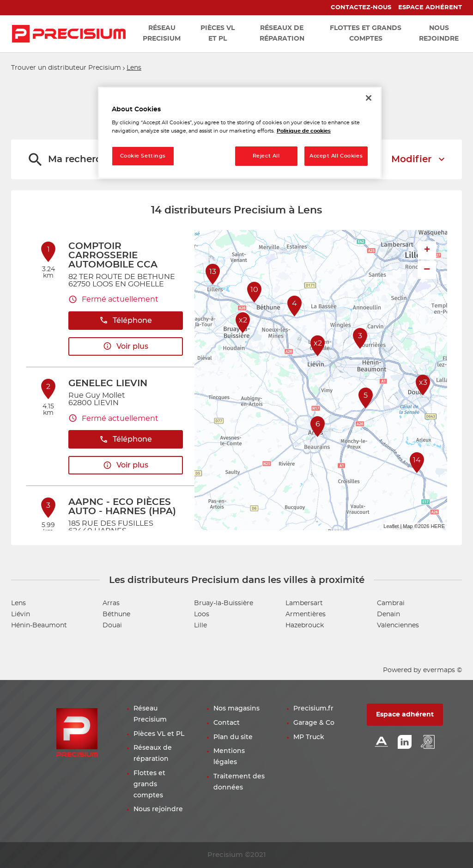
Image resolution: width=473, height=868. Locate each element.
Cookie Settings (143, 156)
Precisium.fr (313, 709)
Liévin (21, 614)
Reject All (266, 156)
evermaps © (443, 670)
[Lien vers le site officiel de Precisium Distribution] (69, 34)
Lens (134, 68)
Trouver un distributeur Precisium (66, 68)
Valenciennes (398, 625)
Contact (227, 723)
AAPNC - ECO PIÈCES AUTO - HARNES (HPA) (122, 507)
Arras (111, 603)
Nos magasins (236, 709)
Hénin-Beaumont (39, 625)
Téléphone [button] (126, 320)
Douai (112, 625)
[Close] (369, 98)
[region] (240, 133)
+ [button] (427, 250)
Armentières (306, 614)
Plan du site (233, 737)
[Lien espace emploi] (428, 743)
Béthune (116, 614)
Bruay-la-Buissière (224, 603)
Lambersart (304, 603)
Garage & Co (314, 723)
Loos (202, 614)
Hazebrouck (305, 625)
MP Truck (309, 737)
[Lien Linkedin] (405, 743)
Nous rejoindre (158, 809)
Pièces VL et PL (159, 734)
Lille (200, 625)
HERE (438, 526)
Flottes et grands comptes (149, 784)
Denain (388, 614)
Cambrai (391, 603)
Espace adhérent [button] (405, 715)
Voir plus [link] (126, 346)
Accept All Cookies (336, 156)
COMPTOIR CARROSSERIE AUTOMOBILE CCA (113, 255)
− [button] (427, 270)
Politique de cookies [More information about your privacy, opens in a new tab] (304, 131)
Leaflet (391, 526)
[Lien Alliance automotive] (382, 743)
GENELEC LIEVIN (108, 383)
